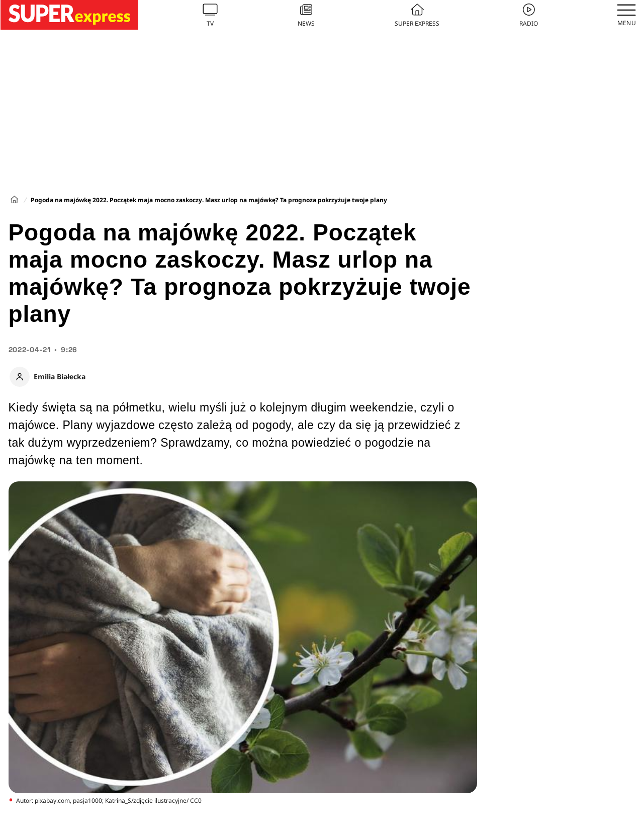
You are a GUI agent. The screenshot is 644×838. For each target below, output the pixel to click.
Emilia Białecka (60, 377)
